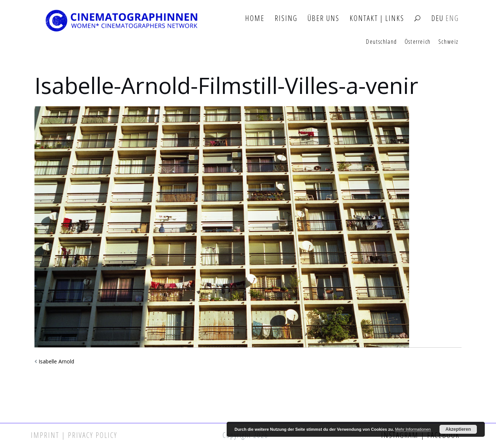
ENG (452, 19)
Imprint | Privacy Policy (74, 435)
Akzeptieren (458, 429)
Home (255, 19)
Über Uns (323, 19)
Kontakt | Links (377, 19)
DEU (437, 19)
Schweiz (448, 42)
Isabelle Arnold (56, 361)
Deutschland (382, 42)
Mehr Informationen (413, 429)
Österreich (418, 42)
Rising (286, 19)
